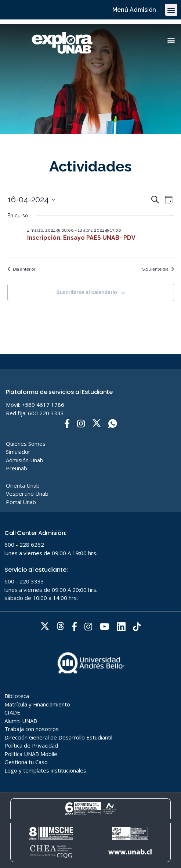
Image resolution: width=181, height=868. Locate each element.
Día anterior (21, 269)
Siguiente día (158, 269)
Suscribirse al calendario (87, 292)
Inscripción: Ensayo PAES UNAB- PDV (81, 238)
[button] (171, 10)
